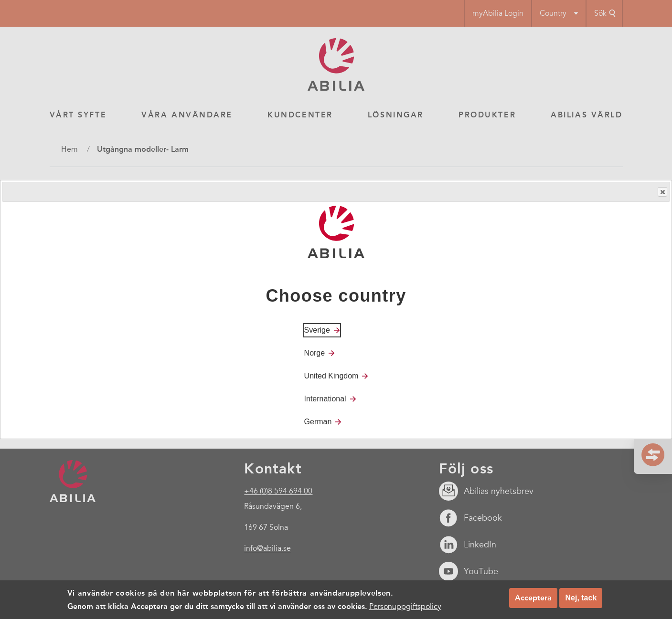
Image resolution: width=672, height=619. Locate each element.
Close (662, 192)
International (325, 399)
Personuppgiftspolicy (405, 607)
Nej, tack (581, 598)
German (318, 422)
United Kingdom (331, 376)
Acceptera (533, 598)
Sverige (317, 330)
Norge (315, 353)
